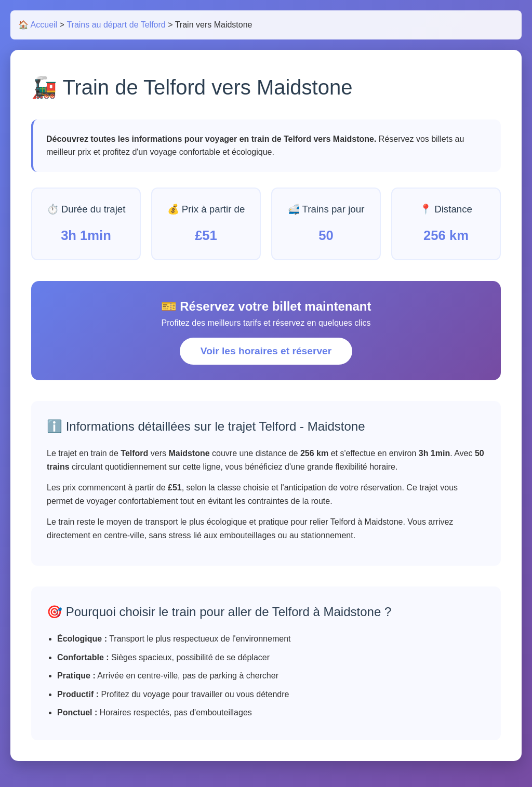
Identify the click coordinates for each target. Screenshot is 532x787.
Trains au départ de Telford (116, 25)
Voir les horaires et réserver (266, 351)
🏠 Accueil (38, 25)
